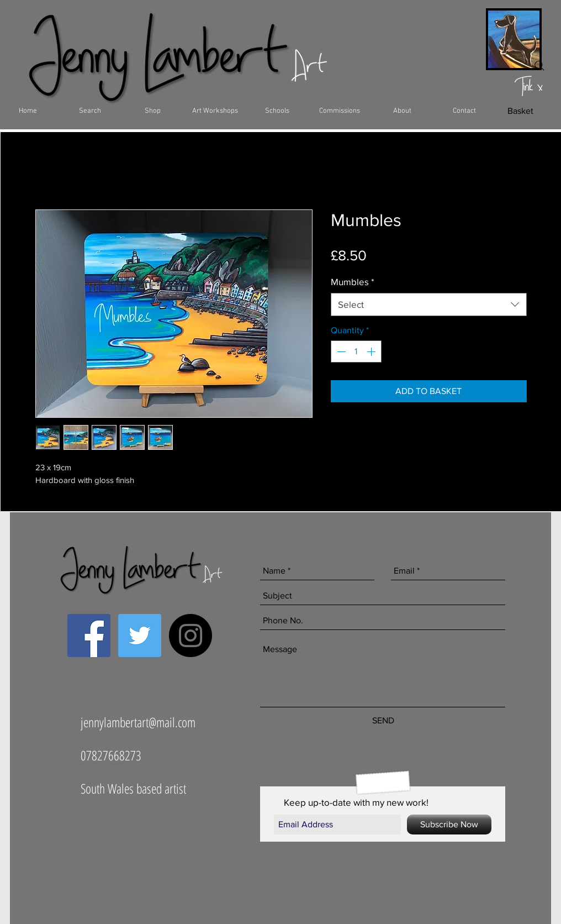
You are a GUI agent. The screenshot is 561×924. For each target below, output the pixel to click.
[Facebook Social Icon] (89, 636)
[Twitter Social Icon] (140, 636)
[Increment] (372, 351)
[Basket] (520, 111)
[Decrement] (340, 351)
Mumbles (353, 282)
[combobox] (429, 305)
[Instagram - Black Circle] (190, 636)
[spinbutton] (356, 351)
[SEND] (383, 721)
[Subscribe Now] (449, 825)
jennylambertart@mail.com (138, 722)
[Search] (539, 66)
